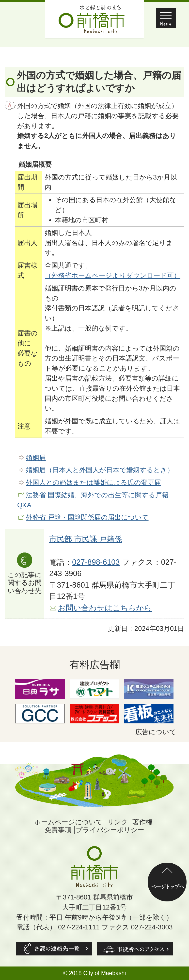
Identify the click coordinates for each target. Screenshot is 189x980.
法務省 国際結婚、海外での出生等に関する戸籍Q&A (93, 500)
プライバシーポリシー (110, 830)
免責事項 (58, 830)
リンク (118, 822)
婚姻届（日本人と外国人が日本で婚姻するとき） (100, 470)
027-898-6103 (96, 562)
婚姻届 (36, 458)
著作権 (142, 822)
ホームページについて (68, 822)
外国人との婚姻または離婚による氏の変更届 (93, 482)
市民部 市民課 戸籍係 (86, 539)
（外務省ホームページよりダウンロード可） (113, 275)
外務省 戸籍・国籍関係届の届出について (87, 517)
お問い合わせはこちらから (105, 608)
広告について (156, 732)
